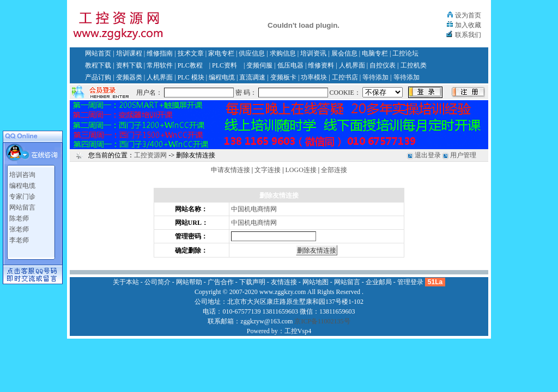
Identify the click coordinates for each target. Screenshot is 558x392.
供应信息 (252, 53)
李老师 (19, 240)
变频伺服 (259, 65)
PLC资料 (225, 65)
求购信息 (283, 53)
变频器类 (129, 77)
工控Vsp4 (298, 331)
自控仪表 (383, 65)
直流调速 (252, 77)
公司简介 (157, 282)
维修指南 (160, 53)
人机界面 (352, 65)
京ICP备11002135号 (322, 321)
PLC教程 (190, 65)
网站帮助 (189, 282)
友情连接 (284, 282)
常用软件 (160, 65)
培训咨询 (22, 175)
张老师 (19, 229)
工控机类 (414, 65)
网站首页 (98, 53)
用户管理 (463, 155)
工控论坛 (405, 53)
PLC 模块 (191, 77)
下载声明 (252, 282)
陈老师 (19, 218)
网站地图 (316, 282)
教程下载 (98, 65)
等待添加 (375, 77)
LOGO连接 (301, 170)
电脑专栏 (375, 53)
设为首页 (468, 15)
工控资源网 (150, 155)
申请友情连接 (231, 170)
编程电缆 (222, 77)
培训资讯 (313, 53)
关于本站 (126, 282)
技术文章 (191, 53)
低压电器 (290, 65)
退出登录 (428, 155)
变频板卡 (283, 77)
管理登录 (410, 282)
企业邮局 (379, 282)
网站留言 (22, 207)
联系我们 (468, 35)
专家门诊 (22, 197)
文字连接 (268, 170)
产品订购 (98, 77)
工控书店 (345, 77)
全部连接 (334, 170)
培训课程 (129, 53)
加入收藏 (468, 25)
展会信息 (344, 53)
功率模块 (314, 77)
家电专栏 (221, 53)
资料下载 (129, 65)
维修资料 (321, 65)
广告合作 (221, 282)
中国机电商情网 (254, 209)
